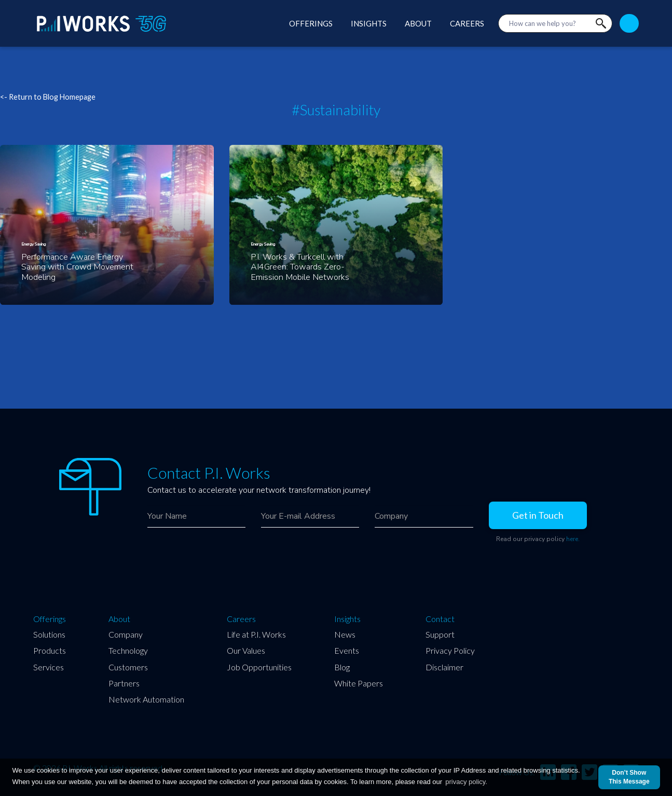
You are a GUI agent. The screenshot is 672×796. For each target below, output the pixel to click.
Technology (128, 650)
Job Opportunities (259, 667)
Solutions (49, 634)
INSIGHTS (369, 23)
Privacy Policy (450, 650)
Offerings (50, 619)
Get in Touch (538, 515)
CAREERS (467, 23)
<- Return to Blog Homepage (48, 97)
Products (50, 650)
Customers (128, 667)
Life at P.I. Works (256, 634)
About (119, 619)
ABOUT (418, 23)
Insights (347, 619)
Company (126, 634)
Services (49, 667)
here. (573, 539)
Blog (342, 667)
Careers (241, 619)
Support (440, 634)
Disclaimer (444, 667)
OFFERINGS (311, 23)
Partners (124, 683)
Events (347, 650)
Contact (440, 619)
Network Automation (146, 699)
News (345, 634)
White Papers (359, 683)
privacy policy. (466, 782)
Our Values (246, 650)
